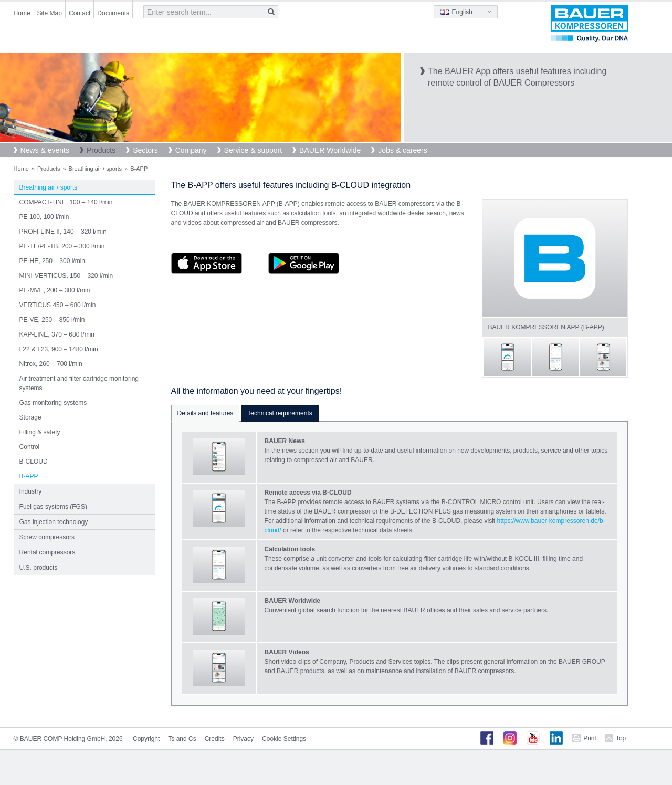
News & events (45, 150)
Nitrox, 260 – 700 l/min (51, 364)
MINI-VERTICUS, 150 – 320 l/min (66, 276)
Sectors (145, 150)
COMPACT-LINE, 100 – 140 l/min (66, 202)
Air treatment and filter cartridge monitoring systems (79, 383)
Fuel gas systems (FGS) (53, 507)
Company (191, 150)
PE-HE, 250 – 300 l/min (52, 261)
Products (101, 150)
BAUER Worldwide (330, 150)
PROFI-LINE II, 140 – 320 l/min (63, 232)
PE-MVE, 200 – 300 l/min (55, 290)
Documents (113, 13)
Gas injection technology (54, 522)
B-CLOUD (34, 462)
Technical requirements (280, 413)
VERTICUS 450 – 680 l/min (58, 305)
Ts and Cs (182, 739)
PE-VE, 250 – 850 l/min (52, 320)
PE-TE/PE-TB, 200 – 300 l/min (62, 246)
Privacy (243, 739)
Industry (31, 491)
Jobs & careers (402, 150)
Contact (80, 13)
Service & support (253, 150)
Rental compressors (48, 552)
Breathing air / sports (96, 169)
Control (30, 447)
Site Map (50, 13)
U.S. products (39, 568)
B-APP (29, 476)
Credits (215, 739)
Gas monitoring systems (53, 403)
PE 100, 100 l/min (44, 217)
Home (22, 13)
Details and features (206, 413)
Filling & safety (40, 432)
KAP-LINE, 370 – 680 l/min (57, 334)
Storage (30, 417)
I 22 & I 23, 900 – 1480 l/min (59, 349)
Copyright (146, 739)
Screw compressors (47, 537)
